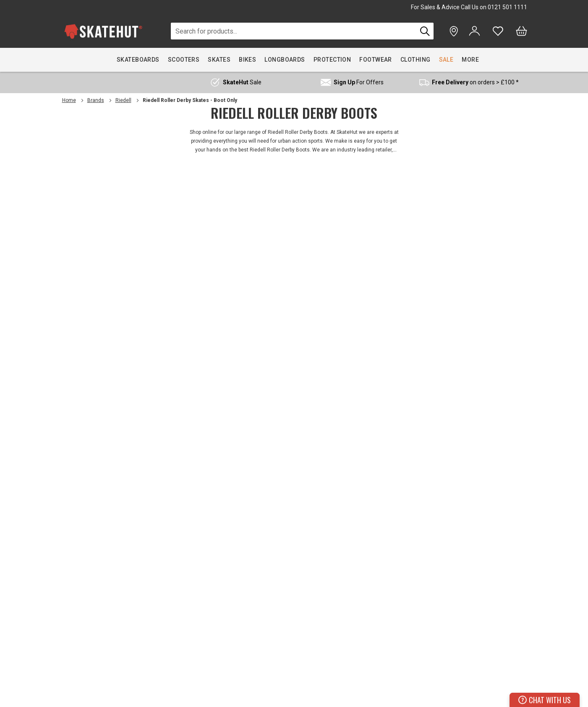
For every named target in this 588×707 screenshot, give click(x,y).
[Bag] (521, 31)
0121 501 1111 (507, 7)
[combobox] (294, 31)
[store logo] (103, 31)
